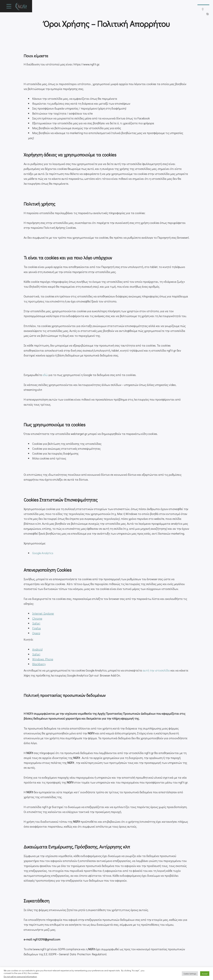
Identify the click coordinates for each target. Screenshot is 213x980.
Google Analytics (43, 553)
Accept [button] (205, 974)
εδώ (45, 375)
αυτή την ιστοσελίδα (156, 670)
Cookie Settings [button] (190, 974)
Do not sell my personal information (20, 977)
